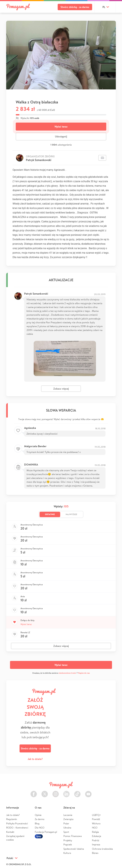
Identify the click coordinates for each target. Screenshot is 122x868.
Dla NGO (40, 828)
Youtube (88, 792)
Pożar (66, 823)
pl (104, 7)
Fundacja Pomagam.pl (46, 832)
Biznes (95, 853)
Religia (95, 832)
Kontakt (10, 832)
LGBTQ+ (96, 815)
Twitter (45, 792)
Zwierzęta (68, 819)
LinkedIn (66, 792)
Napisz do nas (84, 673)
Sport (66, 832)
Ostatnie (50, 514)
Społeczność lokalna (74, 849)
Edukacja (97, 836)
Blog (37, 823)
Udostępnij (61, 136)
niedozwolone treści (67, 673)
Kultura (67, 853)
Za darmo (40, 819)
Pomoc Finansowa (73, 836)
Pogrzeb (68, 844)
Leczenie (68, 815)
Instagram (56, 792)
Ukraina (67, 828)
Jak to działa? (35, 759)
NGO (95, 828)
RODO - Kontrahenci (17, 828)
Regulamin (12, 819)
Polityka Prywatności (17, 823)
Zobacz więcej (61, 389)
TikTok (77, 792)
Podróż (96, 840)
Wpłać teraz (61, 127)
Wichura (96, 823)
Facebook (34, 792)
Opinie (38, 815)
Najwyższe (71, 514)
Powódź (96, 819)
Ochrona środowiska (102, 849)
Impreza (96, 844)
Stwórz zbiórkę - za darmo (75, 7)
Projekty (68, 840)
